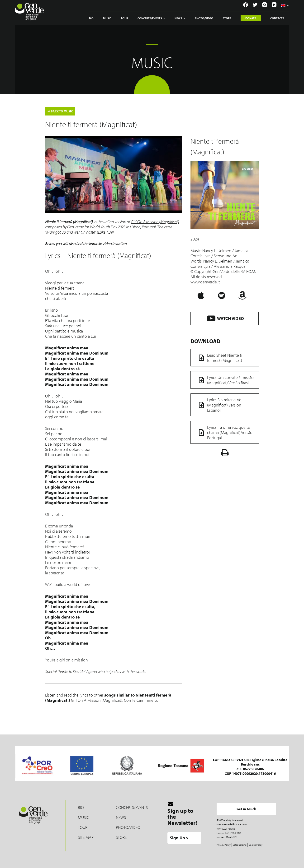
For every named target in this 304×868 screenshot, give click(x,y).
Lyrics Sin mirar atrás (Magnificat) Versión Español (218, 405)
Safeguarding (240, 845)
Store (227, 18)
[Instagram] (265, 5)
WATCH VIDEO (225, 318)
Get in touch (247, 809)
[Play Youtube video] (114, 174)
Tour (124, 18)
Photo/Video (204, 18)
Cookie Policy (256, 845)
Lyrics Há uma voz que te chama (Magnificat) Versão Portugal (224, 432)
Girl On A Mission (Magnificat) (155, 222)
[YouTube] (274, 5)
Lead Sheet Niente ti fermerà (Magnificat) (219, 358)
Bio (91, 18)
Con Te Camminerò (140, 700)
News (180, 18)
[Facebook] (246, 5)
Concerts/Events (151, 18)
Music (107, 18)
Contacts (277, 18)
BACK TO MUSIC (60, 111)
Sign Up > (179, 838)
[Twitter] (255, 5)
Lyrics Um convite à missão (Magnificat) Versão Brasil (225, 380)
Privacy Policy (224, 845)
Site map (86, 837)
